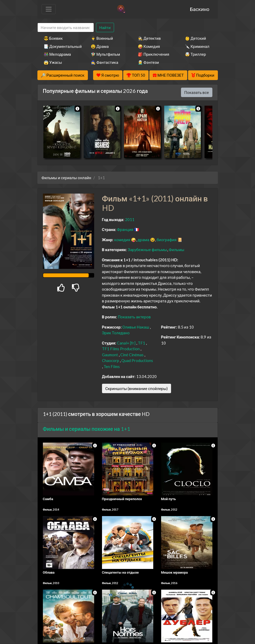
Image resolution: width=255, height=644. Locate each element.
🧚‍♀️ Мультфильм (105, 54)
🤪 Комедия (149, 46)
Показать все (197, 92)
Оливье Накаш (136, 327)
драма (143, 240)
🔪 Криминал (197, 46)
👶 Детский (195, 38)
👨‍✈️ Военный (102, 38)
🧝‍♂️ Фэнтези (148, 62)
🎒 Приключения (154, 54)
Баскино (200, 9)
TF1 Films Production (121, 349)
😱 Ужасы (53, 62)
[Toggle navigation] (49, 9)
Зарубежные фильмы (147, 250)
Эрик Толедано (116, 333)
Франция (125, 229)
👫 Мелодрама (57, 54)
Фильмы (177, 250)
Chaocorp (110, 360)
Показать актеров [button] (134, 317)
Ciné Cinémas (132, 355)
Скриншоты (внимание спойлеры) (137, 388)
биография (167, 240)
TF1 (141, 343)
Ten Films (112, 366)
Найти (105, 27)
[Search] (66, 28)
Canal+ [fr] (126, 343)
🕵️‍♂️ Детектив (149, 38)
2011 (130, 219)
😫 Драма (100, 46)
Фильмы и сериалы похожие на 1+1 (87, 429)
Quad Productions (137, 360)
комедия (122, 240)
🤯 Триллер (195, 54)
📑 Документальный (60, 46)
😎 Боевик (53, 38)
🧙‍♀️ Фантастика (105, 62)
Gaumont (110, 355)
